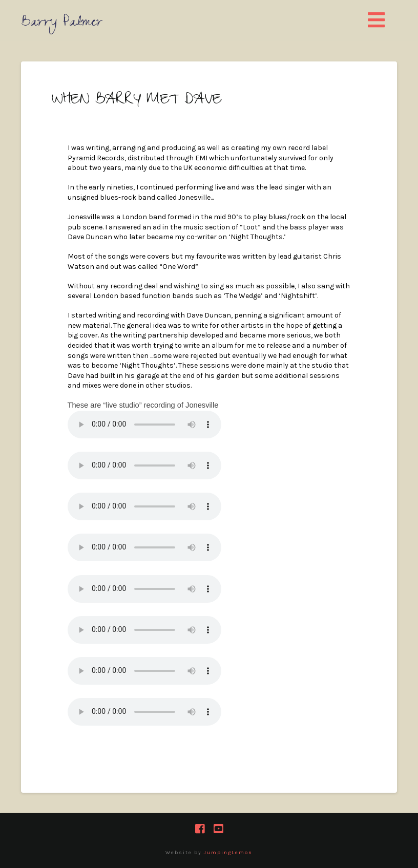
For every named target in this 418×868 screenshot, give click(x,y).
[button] (377, 21)
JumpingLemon (228, 853)
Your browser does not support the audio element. (144, 425)
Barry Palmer (62, 24)
